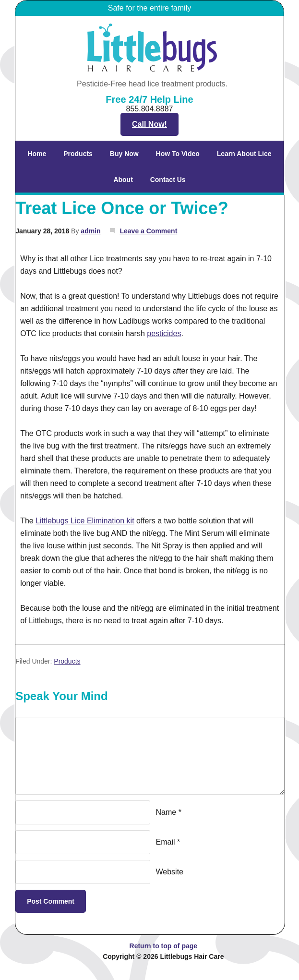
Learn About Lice (240, 154)
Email (166, 842)
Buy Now (124, 154)
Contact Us (168, 180)
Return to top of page (164, 946)
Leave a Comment (148, 231)
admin (90, 231)
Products (74, 154)
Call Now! (149, 124)
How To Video (178, 154)
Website (170, 872)
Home (37, 154)
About (119, 180)
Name (166, 812)
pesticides (164, 333)
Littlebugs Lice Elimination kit (85, 521)
